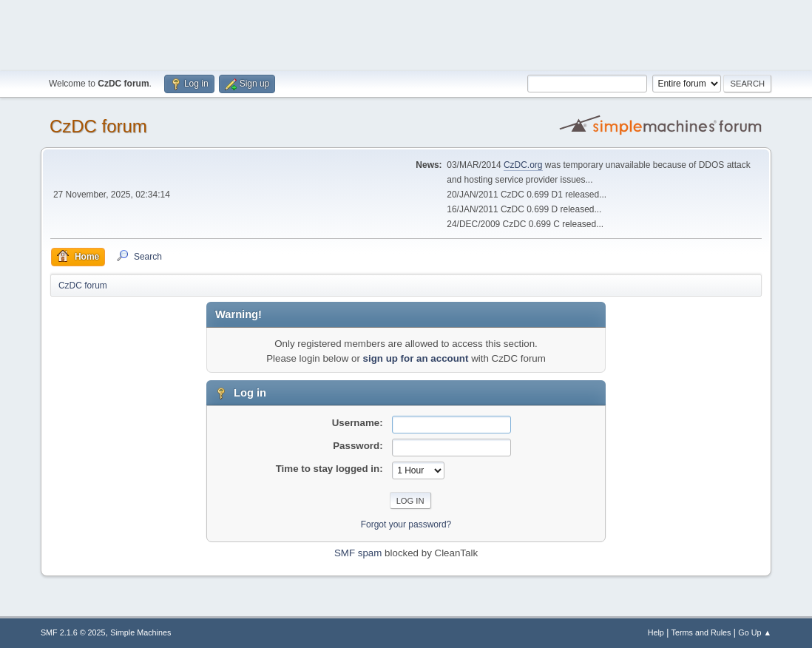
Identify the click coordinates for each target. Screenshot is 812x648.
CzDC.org (523, 165)
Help (656, 632)
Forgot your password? (406, 524)
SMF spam (358, 553)
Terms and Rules (701, 632)
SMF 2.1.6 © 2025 (73, 632)
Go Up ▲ (755, 632)
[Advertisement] (406, 33)
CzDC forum (98, 126)
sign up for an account (416, 358)
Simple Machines (141, 632)
